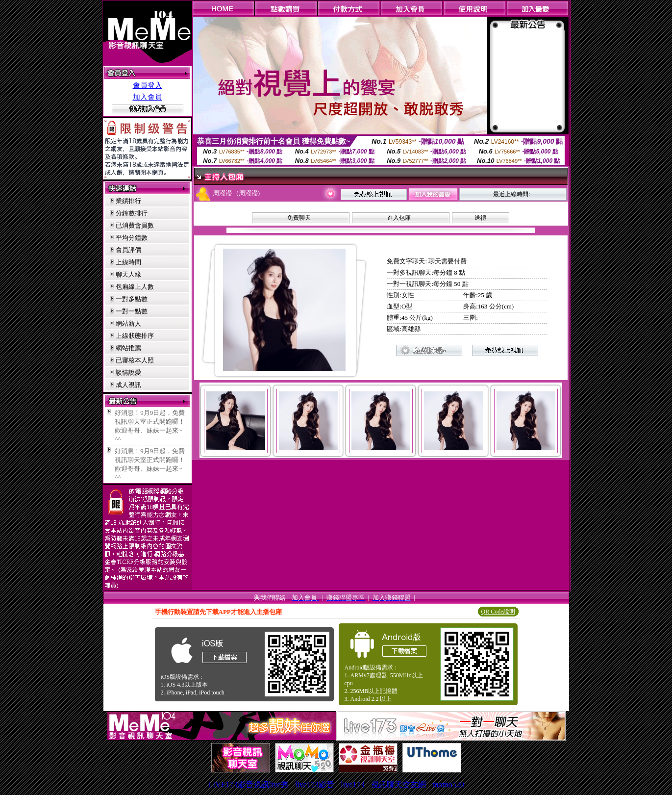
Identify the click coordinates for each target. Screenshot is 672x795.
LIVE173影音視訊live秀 (248, 784)
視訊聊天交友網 (398, 784)
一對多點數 (132, 299)
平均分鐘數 (132, 238)
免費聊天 (299, 218)
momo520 (448, 784)
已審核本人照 (135, 360)
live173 (352, 784)
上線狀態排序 (135, 336)
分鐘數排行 (132, 213)
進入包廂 (399, 218)
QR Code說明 (498, 612)
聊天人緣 (128, 274)
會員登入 (148, 85)
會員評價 (128, 250)
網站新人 (128, 323)
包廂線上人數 (135, 287)
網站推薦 (128, 348)
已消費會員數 (135, 225)
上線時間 (128, 262)
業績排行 (128, 201)
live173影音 (315, 784)
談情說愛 (128, 372)
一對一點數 (132, 311)
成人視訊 (128, 385)
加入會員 (148, 97)
